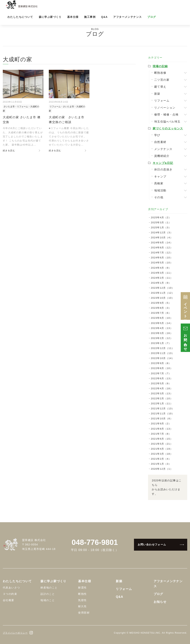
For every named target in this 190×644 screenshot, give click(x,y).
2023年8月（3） (161, 308)
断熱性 (82, 594)
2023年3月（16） (162, 333)
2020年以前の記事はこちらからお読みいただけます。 (167, 487)
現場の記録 (160, 66)
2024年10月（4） (162, 238)
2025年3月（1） (161, 222)
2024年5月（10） (162, 263)
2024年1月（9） (161, 283)
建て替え (160, 87)
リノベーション (165, 108)
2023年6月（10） (162, 318)
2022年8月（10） (162, 368)
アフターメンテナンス (127, 17)
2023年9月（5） (161, 303)
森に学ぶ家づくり (50, 17)
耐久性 (82, 606)
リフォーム (162, 101)
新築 (157, 94)
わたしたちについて (20, 17)
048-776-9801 (95, 542)
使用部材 (84, 613)
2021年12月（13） (163, 409)
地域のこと (48, 600)
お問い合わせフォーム (152, 544)
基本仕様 (73, 17)
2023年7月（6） (161, 313)
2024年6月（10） (162, 258)
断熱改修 (160, 73)
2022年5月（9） (161, 383)
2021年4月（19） (162, 449)
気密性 (82, 600)
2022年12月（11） (163, 348)
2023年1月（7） (161, 343)
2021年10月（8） (162, 419)
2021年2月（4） (161, 459)
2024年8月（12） (162, 248)
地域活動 (160, 190)
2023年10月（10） (163, 298)
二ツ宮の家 (162, 80)
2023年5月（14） (162, 323)
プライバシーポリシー (15, 633)
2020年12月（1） (162, 469)
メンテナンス (163, 149)
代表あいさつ (11, 588)
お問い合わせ (185, 338)
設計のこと (48, 594)
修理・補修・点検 (166, 114)
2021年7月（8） (161, 434)
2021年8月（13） (162, 429)
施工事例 (90, 17)
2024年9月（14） (162, 243)
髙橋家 (159, 183)
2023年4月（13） (162, 328)
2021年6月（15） (162, 439)
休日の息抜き (163, 169)
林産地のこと (49, 588)
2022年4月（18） (162, 388)
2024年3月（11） (162, 273)
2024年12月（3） (162, 233)
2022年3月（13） (162, 393)
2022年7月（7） (161, 373)
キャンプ (160, 176)
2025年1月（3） (161, 228)
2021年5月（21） (162, 444)
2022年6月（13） (162, 378)
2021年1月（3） (161, 464)
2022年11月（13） (163, 353)
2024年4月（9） (161, 268)
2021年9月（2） (161, 424)
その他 (159, 197)
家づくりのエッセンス (168, 128)
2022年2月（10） (162, 398)
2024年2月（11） (162, 278)
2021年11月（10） (163, 414)
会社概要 (9, 600)
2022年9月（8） (161, 363)
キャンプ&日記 (163, 163)
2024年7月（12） (162, 253)
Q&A (104, 17)
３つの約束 (10, 594)
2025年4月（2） (161, 217)
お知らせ (160, 602)
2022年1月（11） (162, 403)
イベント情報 (185, 306)
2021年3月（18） (162, 454)
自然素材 (160, 142)
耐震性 (82, 588)
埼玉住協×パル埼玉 (167, 122)
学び (157, 135)
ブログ (152, 17)
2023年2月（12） (162, 338)
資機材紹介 (162, 156)
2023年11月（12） (163, 293)
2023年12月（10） (163, 288)
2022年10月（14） (163, 358)
